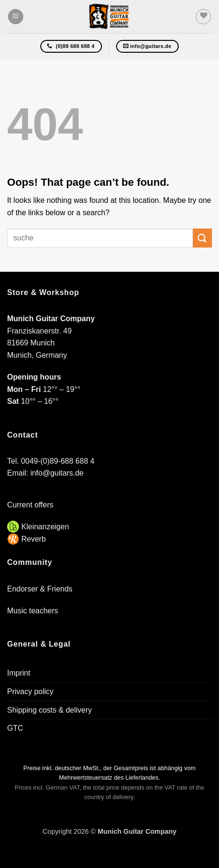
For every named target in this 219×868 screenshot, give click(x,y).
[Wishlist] (203, 17)
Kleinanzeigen (45, 527)
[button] (16, 17)
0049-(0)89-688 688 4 (58, 461)
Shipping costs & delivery (50, 710)
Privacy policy (30, 692)
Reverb (34, 539)
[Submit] (202, 238)
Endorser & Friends (40, 589)
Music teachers (33, 611)
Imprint (19, 673)
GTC (15, 728)
